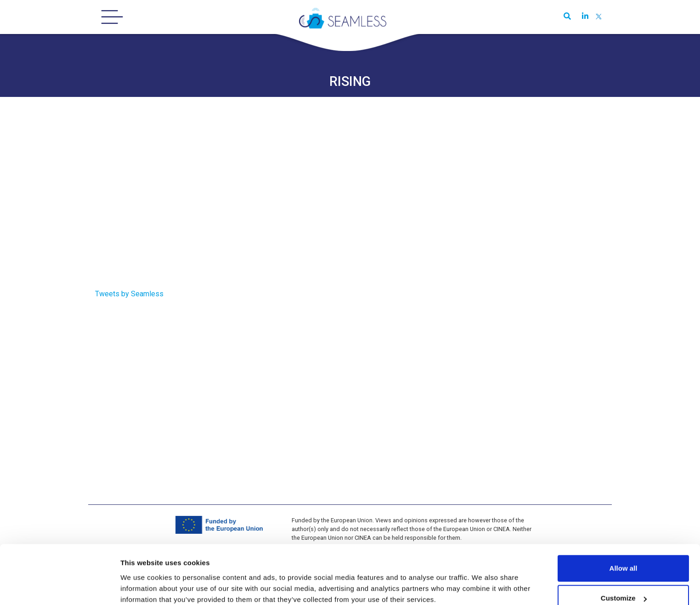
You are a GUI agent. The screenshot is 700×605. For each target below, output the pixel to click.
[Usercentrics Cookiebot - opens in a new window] (59, 587)
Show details (142, 577)
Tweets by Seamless (129, 294)
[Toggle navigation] (112, 17)
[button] (565, 17)
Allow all (624, 520)
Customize (624, 551)
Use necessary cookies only (623, 580)
